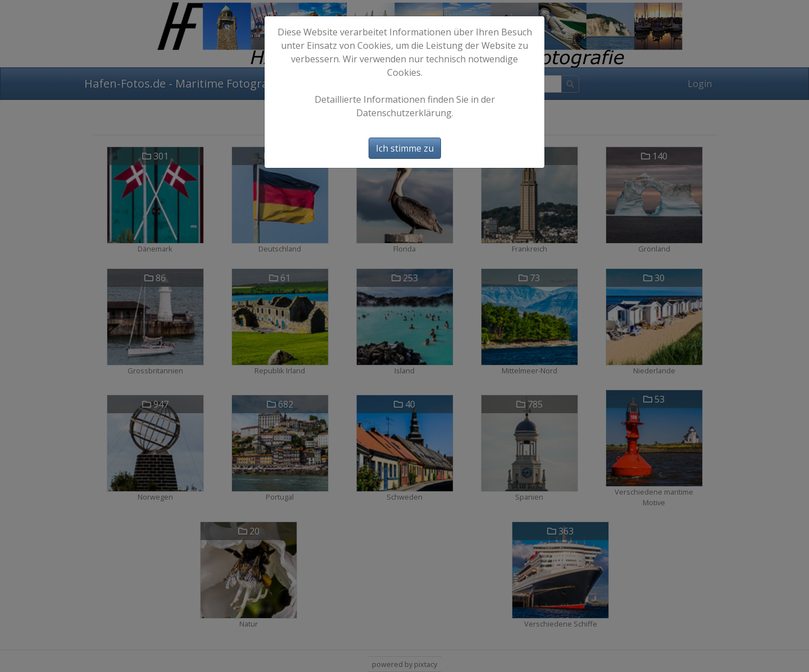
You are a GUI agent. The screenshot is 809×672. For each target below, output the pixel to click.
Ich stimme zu (405, 148)
